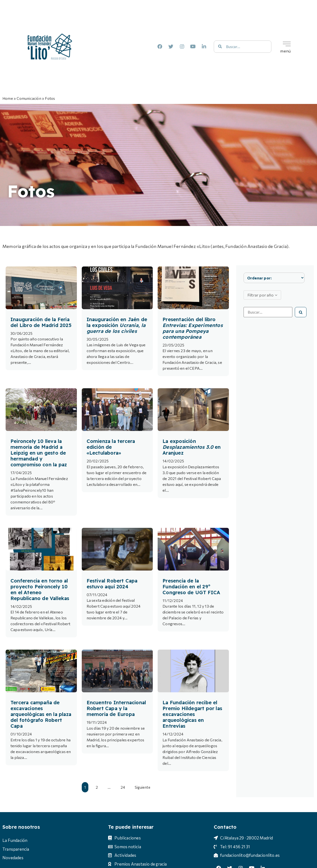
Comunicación (29, 98)
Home (8, 98)
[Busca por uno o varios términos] (268, 312)
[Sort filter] (274, 278)
